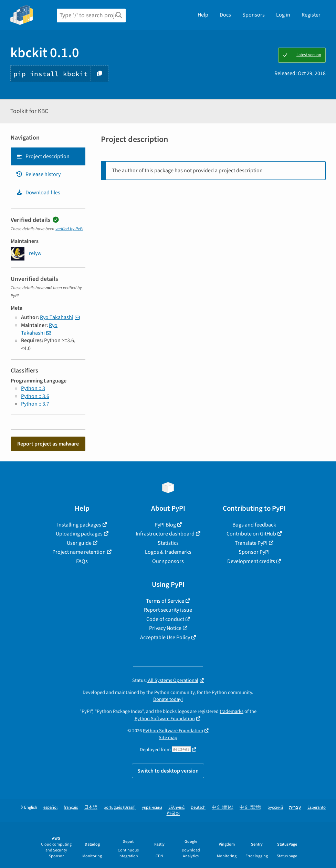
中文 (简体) (223, 808)
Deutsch (198, 808)
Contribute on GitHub (251, 534)
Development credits (251, 561)
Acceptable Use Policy (165, 637)
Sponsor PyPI (254, 552)
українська (152, 808)
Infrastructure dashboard (165, 534)
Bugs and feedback (254, 525)
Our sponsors (168, 561)
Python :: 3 (33, 388)
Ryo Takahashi (57, 317)
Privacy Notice (165, 628)
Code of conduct (165, 619)
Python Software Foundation (165, 719)
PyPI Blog (165, 525)
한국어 (173, 814)
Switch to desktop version (168, 771)
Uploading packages (79, 534)
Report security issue (168, 610)
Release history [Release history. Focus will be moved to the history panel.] (38, 174)
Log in (283, 15)
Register (311, 15)
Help (203, 15)
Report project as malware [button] (48, 444)
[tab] (48, 156)
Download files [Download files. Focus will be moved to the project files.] (38, 193)
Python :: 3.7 (35, 404)
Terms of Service (165, 601)
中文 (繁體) (250, 808)
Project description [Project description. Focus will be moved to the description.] (43, 156)
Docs (225, 15)
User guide (79, 543)
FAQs (82, 561)
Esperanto (317, 808)
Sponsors (254, 15)
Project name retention (79, 552)
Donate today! (168, 699)
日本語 (91, 808)
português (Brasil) (120, 808)
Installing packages (79, 525)
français (71, 808)
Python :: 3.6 (35, 396)
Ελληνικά (176, 808)
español (50, 808)
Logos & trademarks (168, 552)
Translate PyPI (251, 543)
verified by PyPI (69, 229)
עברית (295, 808)
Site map (168, 738)
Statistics (168, 543)
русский (275, 808)
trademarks (232, 711)
